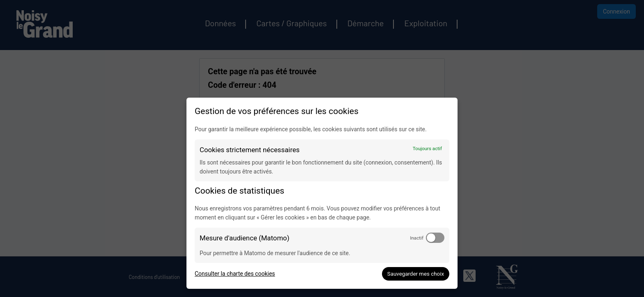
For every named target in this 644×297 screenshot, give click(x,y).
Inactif (417, 238)
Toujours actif (427, 148)
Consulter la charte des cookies (235, 274)
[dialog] (322, 193)
